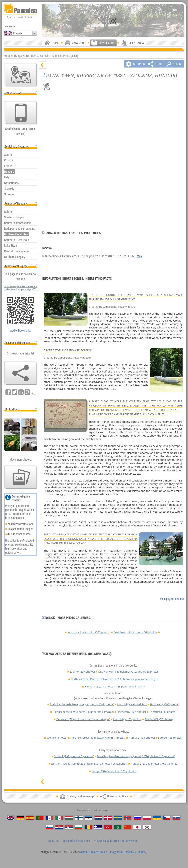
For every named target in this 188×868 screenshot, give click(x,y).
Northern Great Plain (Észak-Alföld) (115, 679)
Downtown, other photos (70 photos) (135, 632)
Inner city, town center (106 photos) (89, 632)
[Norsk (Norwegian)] (128, 818)
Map (139, 256)
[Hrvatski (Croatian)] (59, 827)
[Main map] (21, 75)
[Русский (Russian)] (137, 818)
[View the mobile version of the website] (21, 113)
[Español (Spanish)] (30, 818)
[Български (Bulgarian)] (79, 827)
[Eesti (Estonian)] (88, 818)
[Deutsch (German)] (20, 818)
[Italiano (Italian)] (59, 818)
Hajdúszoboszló (83, 712)
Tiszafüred (163, 712)
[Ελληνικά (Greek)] (98, 827)
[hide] (43, 65)
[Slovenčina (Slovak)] (176, 818)
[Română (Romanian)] (88, 827)
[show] (43, 782)
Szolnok (56, 56)
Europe (170, 738)
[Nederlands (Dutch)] (98, 818)
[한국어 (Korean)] (147, 827)
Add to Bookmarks (21, 330)
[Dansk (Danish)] (108, 818)
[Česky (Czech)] (167, 818)
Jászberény (165, 704)
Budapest (129, 852)
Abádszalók (159, 719)
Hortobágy (127, 719)
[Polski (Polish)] (147, 818)
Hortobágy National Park (132, 704)
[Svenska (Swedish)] (118, 818)
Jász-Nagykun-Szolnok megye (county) (129, 672)
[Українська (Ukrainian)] (157, 818)
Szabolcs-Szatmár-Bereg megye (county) (82, 704)
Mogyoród (116, 852)
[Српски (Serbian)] (69, 827)
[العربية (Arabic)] (118, 827)
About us (53, 841)
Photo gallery (71, 56)
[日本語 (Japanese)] (137, 827)
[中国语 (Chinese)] (127, 827)
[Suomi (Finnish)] (79, 818)
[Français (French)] (50, 818)
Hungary (19, 56)
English (18, 33)
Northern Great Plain (38, 56)
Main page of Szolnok (172, 599)
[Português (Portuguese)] (40, 818)
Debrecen (83, 719)
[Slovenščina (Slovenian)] (49, 827)
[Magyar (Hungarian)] (69, 818)
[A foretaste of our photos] (21, 477)
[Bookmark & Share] (21, 373)
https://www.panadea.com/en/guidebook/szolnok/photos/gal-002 (21, 288)
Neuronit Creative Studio (93, 852)
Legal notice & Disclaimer (76, 841)
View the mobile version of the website (116, 841)
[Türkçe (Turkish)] (108, 827)
